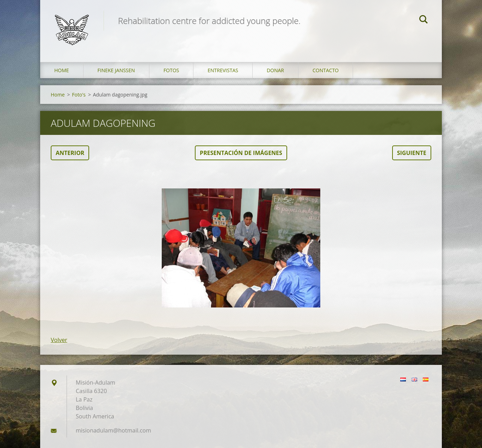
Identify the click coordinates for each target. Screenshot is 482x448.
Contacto (326, 70)
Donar (275, 70)
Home (62, 70)
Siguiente (412, 153)
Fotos (171, 70)
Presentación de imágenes (241, 153)
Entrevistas (223, 70)
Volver (59, 340)
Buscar (424, 20)
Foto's (79, 95)
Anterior (70, 153)
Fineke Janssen (116, 70)
